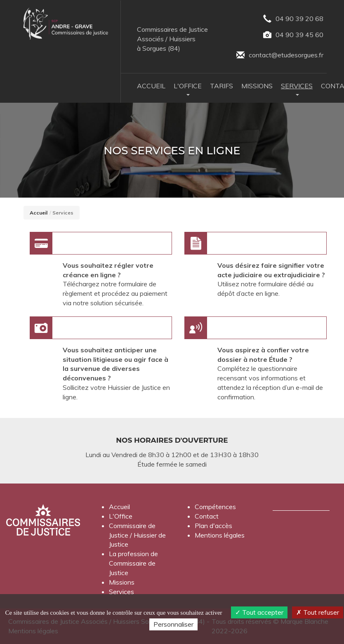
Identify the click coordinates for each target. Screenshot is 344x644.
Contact (207, 516)
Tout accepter (259, 612)
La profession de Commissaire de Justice (133, 563)
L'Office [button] (188, 89)
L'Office (121, 516)
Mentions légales (220, 535)
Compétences (215, 507)
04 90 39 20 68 (293, 19)
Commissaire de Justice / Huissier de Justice (137, 535)
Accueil (151, 86)
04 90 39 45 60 (293, 35)
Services (121, 592)
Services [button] (297, 89)
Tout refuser (318, 612)
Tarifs (221, 86)
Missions (257, 86)
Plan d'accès (213, 526)
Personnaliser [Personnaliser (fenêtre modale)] (173, 624)
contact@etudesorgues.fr (280, 55)
